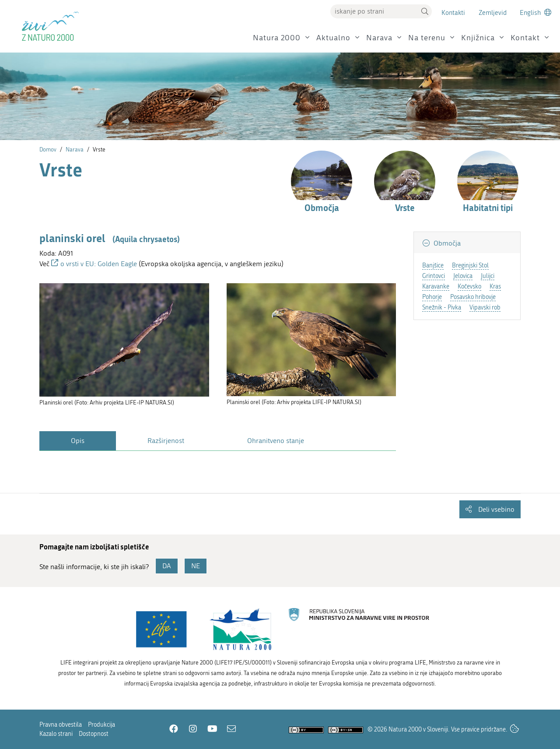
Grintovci (434, 276)
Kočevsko (469, 287)
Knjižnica (478, 38)
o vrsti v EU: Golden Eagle (99, 264)
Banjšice (433, 265)
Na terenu (427, 38)
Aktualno (333, 38)
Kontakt (525, 38)
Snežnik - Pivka (442, 308)
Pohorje (432, 297)
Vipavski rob (485, 308)
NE (196, 566)
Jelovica (463, 276)
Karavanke (436, 287)
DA (167, 566)
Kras (495, 287)
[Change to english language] (535, 12)
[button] (425, 11)
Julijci (488, 276)
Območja (446, 243)
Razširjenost (166, 441)
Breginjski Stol (470, 265)
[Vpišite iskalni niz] (374, 11)
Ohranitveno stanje (276, 441)
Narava (379, 38)
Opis (78, 441)
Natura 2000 (277, 38)
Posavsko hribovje (473, 297)
